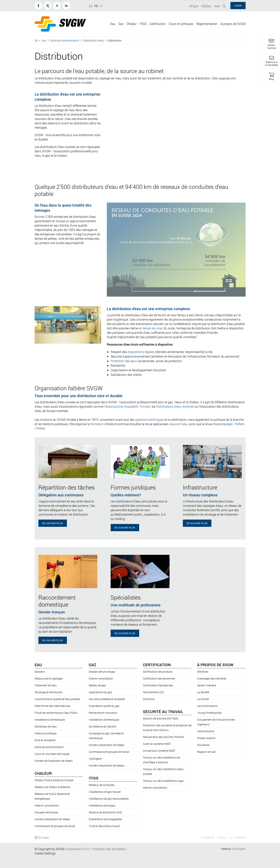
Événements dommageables (105, 819)
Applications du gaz (100, 692)
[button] (271, 44)
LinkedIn (240, 837)
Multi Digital (239, 849)
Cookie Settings (45, 853)
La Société (203, 692)
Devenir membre (207, 685)
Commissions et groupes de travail (55, 826)
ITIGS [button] (143, 24)
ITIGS (94, 778)
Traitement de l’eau (46, 685)
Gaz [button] (121, 24)
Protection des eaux (124, 361)
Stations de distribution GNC (105, 812)
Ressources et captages (49, 678)
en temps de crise (150, 328)
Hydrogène (95, 759)
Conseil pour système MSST (159, 751)
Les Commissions (207, 706)
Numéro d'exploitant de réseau (107, 745)
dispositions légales (141, 352)
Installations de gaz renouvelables (109, 799)
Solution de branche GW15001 (161, 718)
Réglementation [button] (207, 24)
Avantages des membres (212, 678)
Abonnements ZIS (153, 692)
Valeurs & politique (46, 733)
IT (101, 6)
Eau (44, 40)
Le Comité (203, 699)
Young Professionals (209, 713)
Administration (206, 731)
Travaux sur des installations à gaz (163, 781)
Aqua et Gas (178, 424)
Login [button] (238, 6)
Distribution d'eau (94, 40)
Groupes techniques (46, 812)
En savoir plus (53, 523)
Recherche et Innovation (103, 713)
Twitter (222, 837)
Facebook (208, 837)
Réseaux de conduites (102, 785)
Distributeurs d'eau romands (175, 406)
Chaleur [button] (132, 24)
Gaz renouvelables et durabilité (107, 699)
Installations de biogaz (102, 805)
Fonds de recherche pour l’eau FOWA (56, 713)
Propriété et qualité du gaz (104, 706)
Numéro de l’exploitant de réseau (54, 761)
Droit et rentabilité (45, 740)
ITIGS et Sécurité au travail (104, 826)
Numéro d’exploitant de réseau (52, 819)
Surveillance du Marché (102, 726)
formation (97, 424)
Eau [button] (113, 24)
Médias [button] (206, 6)
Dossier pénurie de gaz (102, 672)
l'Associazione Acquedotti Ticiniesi (127, 406)
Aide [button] (217, 6)
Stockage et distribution (49, 692)
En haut (42, 837)
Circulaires (203, 745)
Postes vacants (206, 738)
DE (91, 6)
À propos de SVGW (215, 665)
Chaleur (43, 773)
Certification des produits (158, 672)
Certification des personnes (159, 678)
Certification (157, 665)
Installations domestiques (50, 720)
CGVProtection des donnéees (104, 849)
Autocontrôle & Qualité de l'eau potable (57, 699)
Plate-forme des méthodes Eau (53, 706)
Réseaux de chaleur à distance (52, 787)
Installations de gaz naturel (105, 792)
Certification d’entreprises (158, 685)
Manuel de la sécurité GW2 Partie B (163, 737)
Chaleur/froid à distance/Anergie (54, 780)
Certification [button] (158, 24)
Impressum (74, 849)
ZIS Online (149, 699)
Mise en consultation (47, 805)
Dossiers (40, 672)
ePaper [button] (194, 6)
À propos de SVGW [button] (233, 24)
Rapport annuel (206, 752)
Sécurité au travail (163, 711)
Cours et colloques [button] (181, 24)
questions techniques (149, 420)
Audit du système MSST (157, 744)
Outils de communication (65, 40)
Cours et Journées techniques (52, 754)
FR (96, 6)
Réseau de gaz (97, 685)
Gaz (92, 665)
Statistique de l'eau (46, 726)
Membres (203, 672)
